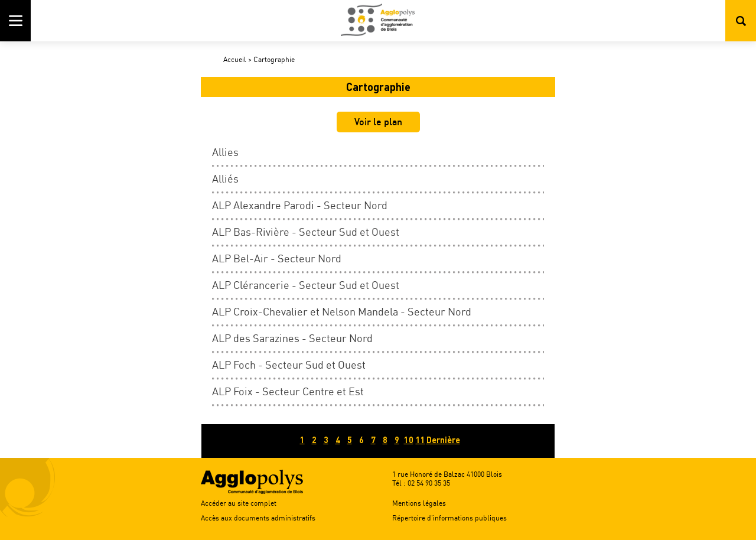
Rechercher (741, 21)
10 (409, 440)
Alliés (225, 178)
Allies (225, 152)
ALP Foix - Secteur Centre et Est (288, 391)
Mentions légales (419, 503)
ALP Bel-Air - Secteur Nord (277, 258)
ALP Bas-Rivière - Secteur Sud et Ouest (306, 232)
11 (421, 440)
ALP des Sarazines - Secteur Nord (292, 338)
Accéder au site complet (239, 503)
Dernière (443, 440)
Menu (15, 21)
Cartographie (274, 59)
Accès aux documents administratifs (258, 518)
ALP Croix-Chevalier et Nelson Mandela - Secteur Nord (342, 311)
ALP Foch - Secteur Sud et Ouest (289, 365)
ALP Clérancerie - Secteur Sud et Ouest (306, 285)
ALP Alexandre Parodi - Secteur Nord (300, 205)
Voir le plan (378, 122)
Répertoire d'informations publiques (449, 518)
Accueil (235, 59)
